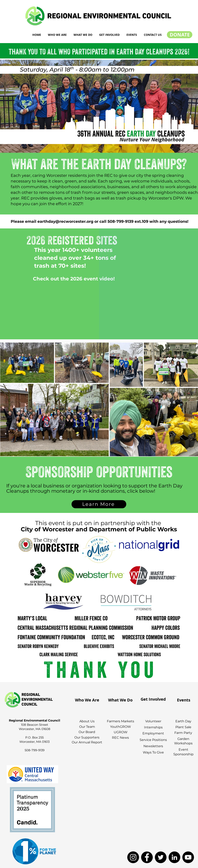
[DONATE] (180, 35)
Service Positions (153, 740)
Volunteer (153, 721)
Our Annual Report (87, 742)
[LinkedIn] (174, 857)
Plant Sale (183, 727)
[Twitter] (161, 857)
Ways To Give (153, 752)
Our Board (87, 732)
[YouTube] (188, 857)
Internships (153, 727)
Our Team (87, 727)
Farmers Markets (121, 721)
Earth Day (183, 721)
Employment (153, 733)
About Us (87, 721)
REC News (120, 738)
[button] (57, 35)
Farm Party (183, 733)
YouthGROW (121, 727)
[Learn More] (99, 504)
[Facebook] (147, 857)
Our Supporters (87, 737)
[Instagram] (133, 857)
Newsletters (153, 746)
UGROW (121, 732)
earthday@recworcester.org (65, 221)
